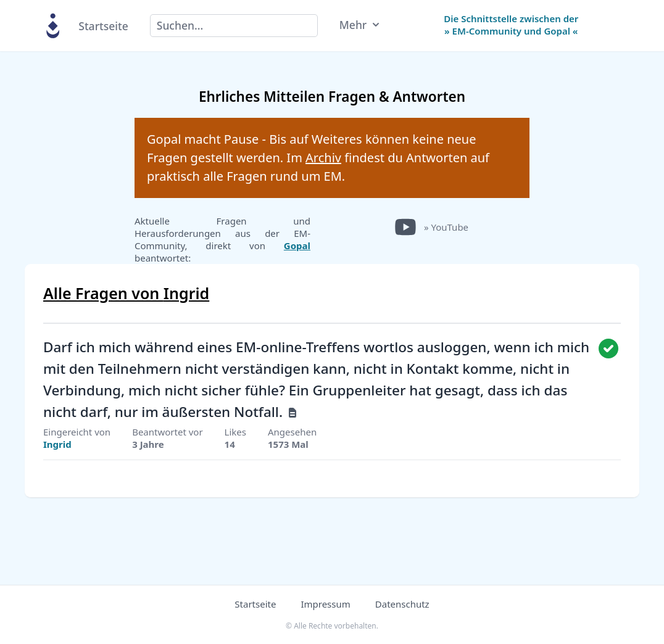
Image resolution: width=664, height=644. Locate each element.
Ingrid (57, 444)
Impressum (325, 604)
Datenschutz (402, 604)
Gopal (297, 246)
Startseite (103, 26)
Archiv (323, 158)
